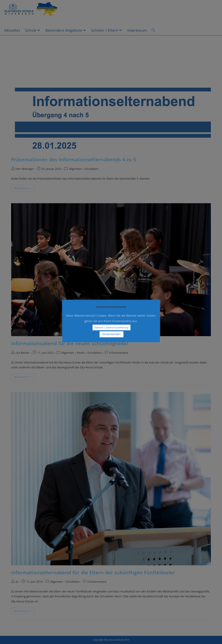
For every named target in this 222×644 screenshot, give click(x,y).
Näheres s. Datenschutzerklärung (111, 327)
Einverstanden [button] (111, 334)
